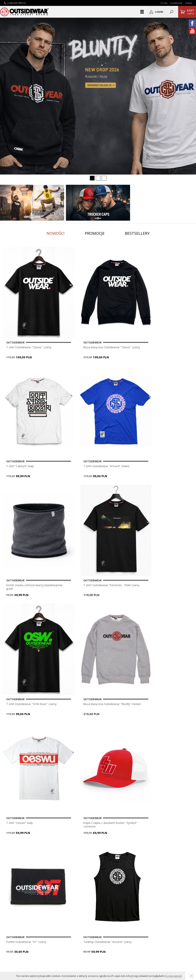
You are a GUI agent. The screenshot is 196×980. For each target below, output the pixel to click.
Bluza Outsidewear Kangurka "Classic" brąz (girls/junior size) (170, 659)
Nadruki (11, 911)
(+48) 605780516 (16, 3)
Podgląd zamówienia (143, 911)
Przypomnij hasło (141, 907)
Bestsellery (137, 233)
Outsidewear (25, 12)
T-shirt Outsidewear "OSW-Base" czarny (122, 400)
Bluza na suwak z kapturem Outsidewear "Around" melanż (120, 659)
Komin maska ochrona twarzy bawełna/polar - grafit (22, 400)
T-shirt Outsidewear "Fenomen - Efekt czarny (72, 400)
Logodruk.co (14, 915)
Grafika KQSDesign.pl (181, 966)
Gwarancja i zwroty (80, 911)
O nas (164, 3)
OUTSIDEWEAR (134, 852)
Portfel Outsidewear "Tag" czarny (24, 659)
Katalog (11, 924)
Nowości (56, 233)
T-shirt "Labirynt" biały (119, 312)
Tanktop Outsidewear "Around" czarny (168, 486)
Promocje (95, 233)
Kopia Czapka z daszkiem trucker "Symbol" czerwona (73, 487)
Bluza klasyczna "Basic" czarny (72, 572)
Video (189, 3)
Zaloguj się (137, 898)
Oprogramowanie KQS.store (149, 966)
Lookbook (176, 3)
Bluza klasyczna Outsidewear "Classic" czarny (71, 314)
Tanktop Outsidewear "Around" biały (70, 745)
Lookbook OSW (16, 907)
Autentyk (11, 919)
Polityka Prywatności (81, 915)
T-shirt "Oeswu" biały (21, 485)
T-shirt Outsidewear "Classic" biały (69, 659)
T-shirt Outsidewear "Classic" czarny (20, 314)
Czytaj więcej (173, 976)
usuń (114, 830)
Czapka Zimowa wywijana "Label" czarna (122, 572)
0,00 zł (191, 12)
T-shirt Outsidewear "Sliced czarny (24, 572)
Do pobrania (76, 907)
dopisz (96, 830)
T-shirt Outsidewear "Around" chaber (167, 314)
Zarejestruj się (139, 902)
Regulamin (75, 919)
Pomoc (72, 902)
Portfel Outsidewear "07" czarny (121, 486)
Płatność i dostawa (80, 898)
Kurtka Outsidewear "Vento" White (167, 572)
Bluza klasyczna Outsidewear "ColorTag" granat (23, 745)
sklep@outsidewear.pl (24, 875)
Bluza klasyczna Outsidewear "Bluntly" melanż (168, 400)
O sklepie (12, 898)
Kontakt (11, 902)
